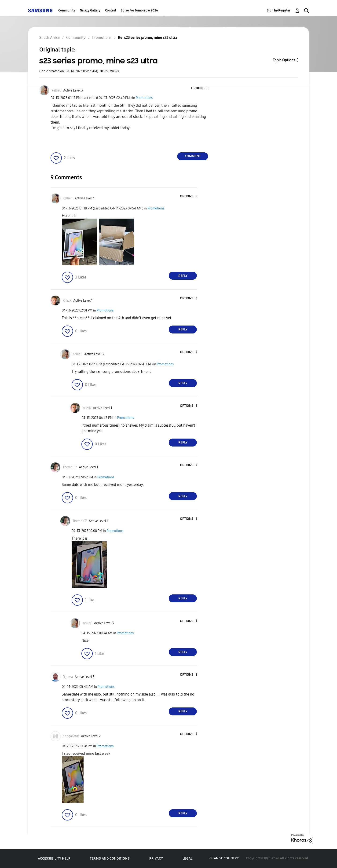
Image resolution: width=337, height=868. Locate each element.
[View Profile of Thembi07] (70, 467)
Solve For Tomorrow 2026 (139, 10)
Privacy (156, 859)
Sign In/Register (279, 10)
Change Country (224, 858)
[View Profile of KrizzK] (67, 301)
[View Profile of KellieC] (56, 90)
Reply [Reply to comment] (183, 276)
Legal (188, 859)
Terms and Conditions (110, 859)
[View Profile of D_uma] (68, 677)
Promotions (144, 98)
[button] (200, 88)
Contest (111, 10)
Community (67, 10)
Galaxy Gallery (90, 10)
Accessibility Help (54, 859)
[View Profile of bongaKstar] (71, 736)
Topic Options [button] (284, 60)
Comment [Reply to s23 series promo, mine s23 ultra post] (193, 156)
